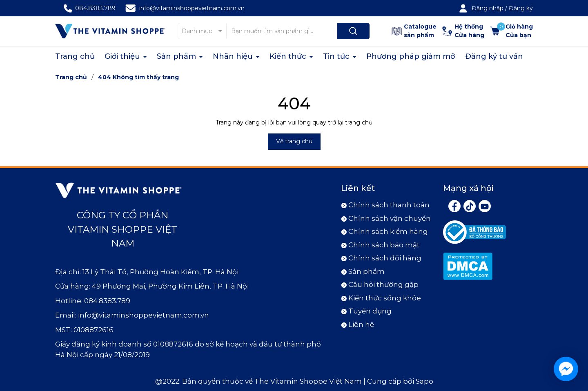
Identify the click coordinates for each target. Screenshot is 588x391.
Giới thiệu (123, 56)
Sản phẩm (177, 56)
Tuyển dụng (370, 311)
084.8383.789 (95, 8)
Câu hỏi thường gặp (383, 284)
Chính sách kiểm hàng (388, 231)
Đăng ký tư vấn (494, 56)
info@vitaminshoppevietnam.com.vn (192, 8)
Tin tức (337, 56)
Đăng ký (521, 8)
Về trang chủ (294, 141)
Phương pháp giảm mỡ (411, 56)
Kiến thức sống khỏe (385, 298)
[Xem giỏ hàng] (511, 31)
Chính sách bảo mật (384, 245)
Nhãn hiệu (234, 56)
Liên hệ (361, 324)
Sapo (424, 381)
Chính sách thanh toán (389, 205)
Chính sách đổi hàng (385, 258)
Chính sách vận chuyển (390, 218)
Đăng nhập (488, 8)
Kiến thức (289, 56)
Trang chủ (75, 56)
